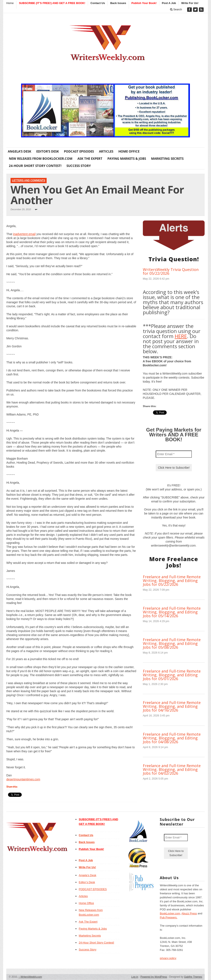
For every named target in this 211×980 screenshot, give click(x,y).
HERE (181, 336)
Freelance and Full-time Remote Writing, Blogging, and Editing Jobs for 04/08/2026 (172, 738)
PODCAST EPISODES (79, 151)
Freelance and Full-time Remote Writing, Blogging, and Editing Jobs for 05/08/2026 (172, 643)
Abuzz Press (189, 913)
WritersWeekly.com (30, 977)
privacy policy (168, 958)
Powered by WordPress (154, 977)
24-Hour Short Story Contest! (35, 166)
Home (10, 3)
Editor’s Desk (48, 151)
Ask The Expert (90, 158)
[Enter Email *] (174, 454)
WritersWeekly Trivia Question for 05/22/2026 (171, 271)
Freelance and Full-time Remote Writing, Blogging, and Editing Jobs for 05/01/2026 (172, 675)
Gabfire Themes (193, 977)
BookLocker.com (170, 913)
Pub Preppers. (168, 917)
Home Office (129, 151)
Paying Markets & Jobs (127, 158)
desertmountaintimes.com (23, 779)
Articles (106, 151)
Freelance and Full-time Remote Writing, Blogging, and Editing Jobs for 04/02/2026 (172, 769)
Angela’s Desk (20, 151)
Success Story (79, 166)
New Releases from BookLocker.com (41, 158)
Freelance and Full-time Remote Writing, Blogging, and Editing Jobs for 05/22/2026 (172, 581)
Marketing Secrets (167, 158)
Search (176, 9)
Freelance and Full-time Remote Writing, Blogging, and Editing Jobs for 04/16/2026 (172, 706)
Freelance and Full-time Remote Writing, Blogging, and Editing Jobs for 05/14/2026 (172, 612)
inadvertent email (24, 234)
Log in (135, 977)
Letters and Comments (29, 180)
